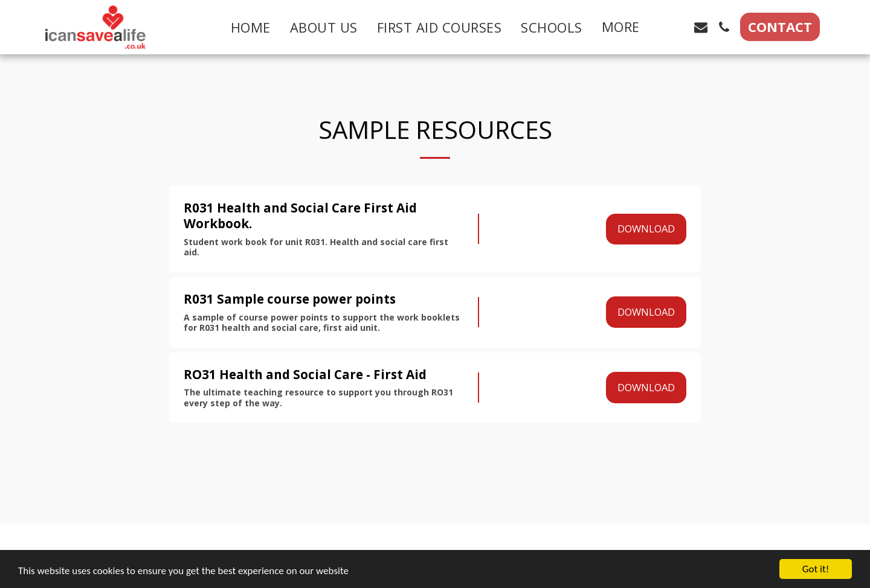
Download (646, 228)
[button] (678, 27)
